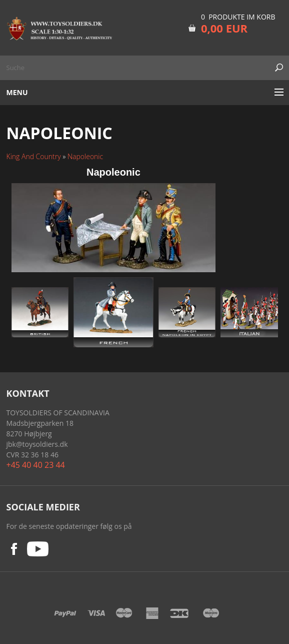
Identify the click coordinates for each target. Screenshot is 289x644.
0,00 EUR (224, 28)
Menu (17, 92)
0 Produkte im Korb (238, 17)
